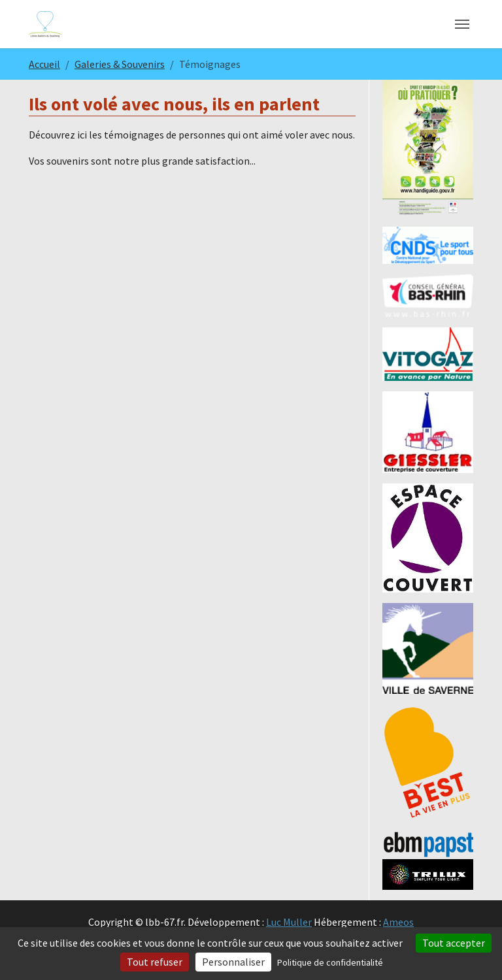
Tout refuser (155, 962)
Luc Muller (289, 922)
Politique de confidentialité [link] (330, 962)
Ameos (398, 922)
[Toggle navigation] (462, 24)
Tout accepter (454, 943)
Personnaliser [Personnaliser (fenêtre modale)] (233, 962)
